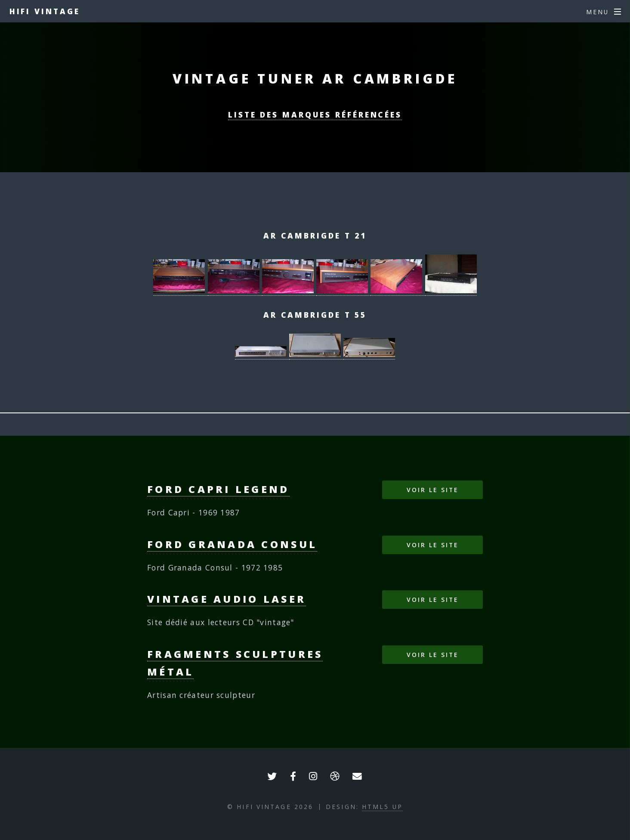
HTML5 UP (382, 807)
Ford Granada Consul (232, 544)
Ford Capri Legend (218, 489)
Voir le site (432, 490)
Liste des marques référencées (315, 115)
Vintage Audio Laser (227, 599)
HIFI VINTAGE (45, 11)
